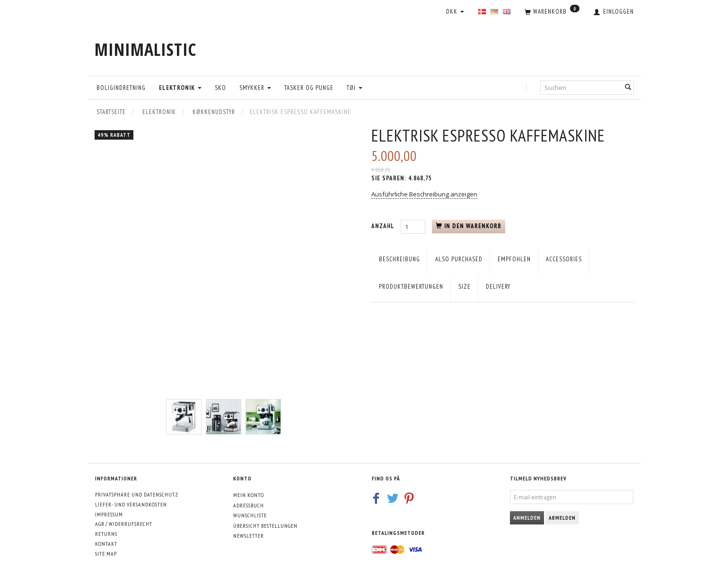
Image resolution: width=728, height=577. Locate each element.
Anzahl (384, 226)
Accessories (564, 259)
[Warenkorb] (552, 12)
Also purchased (459, 259)
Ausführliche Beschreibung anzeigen (424, 194)
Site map (106, 554)
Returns (106, 534)
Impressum (109, 514)
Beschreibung (399, 259)
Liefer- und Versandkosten (131, 504)
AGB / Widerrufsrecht (124, 524)
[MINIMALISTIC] (145, 49)
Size (465, 287)
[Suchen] (628, 87)
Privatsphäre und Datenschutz (137, 494)
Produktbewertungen (411, 287)
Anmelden (527, 518)
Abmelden (562, 518)
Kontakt (106, 544)
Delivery (498, 287)
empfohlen (514, 259)
